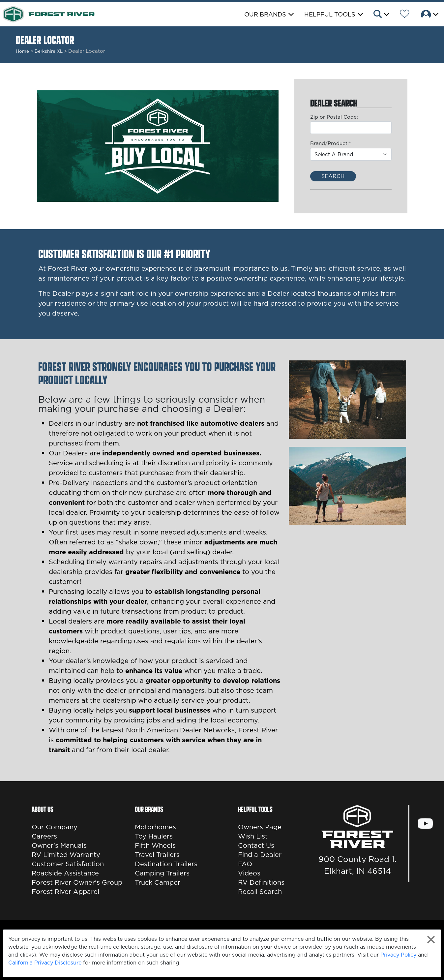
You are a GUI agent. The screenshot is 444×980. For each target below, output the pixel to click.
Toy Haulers (154, 836)
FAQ (245, 864)
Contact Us (256, 845)
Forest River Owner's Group (77, 882)
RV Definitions (261, 882)
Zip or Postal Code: (334, 117)
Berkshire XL (49, 51)
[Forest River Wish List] (405, 15)
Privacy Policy (398, 955)
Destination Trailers (166, 864)
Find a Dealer (260, 855)
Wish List (253, 836)
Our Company (55, 827)
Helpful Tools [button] (330, 14)
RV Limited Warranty (66, 855)
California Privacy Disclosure (45, 963)
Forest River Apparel (65, 892)
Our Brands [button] (265, 14)
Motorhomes (155, 827)
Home (22, 51)
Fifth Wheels (155, 845)
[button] (381, 15)
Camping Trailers (162, 873)
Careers (44, 836)
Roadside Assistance (65, 873)
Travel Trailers (157, 855)
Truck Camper (158, 882)
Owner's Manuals (59, 845)
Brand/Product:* (330, 143)
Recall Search (260, 892)
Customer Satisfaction (68, 864)
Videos (249, 873)
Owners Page (260, 827)
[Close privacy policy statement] (431, 940)
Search (333, 176)
